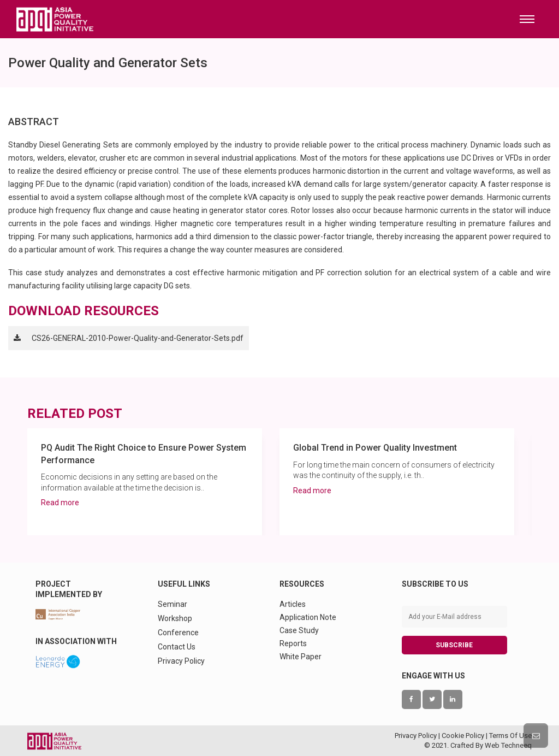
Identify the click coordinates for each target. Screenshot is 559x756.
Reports (293, 643)
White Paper (301, 657)
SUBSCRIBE (454, 645)
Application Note (308, 617)
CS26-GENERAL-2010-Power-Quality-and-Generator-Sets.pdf (138, 338)
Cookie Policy (463, 736)
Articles (293, 604)
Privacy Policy (181, 661)
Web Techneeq (508, 745)
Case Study (299, 630)
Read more (60, 503)
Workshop (175, 618)
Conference (178, 633)
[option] (145, 482)
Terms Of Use (510, 736)
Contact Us (177, 647)
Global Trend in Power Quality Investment (375, 448)
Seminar (173, 604)
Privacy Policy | (418, 736)
